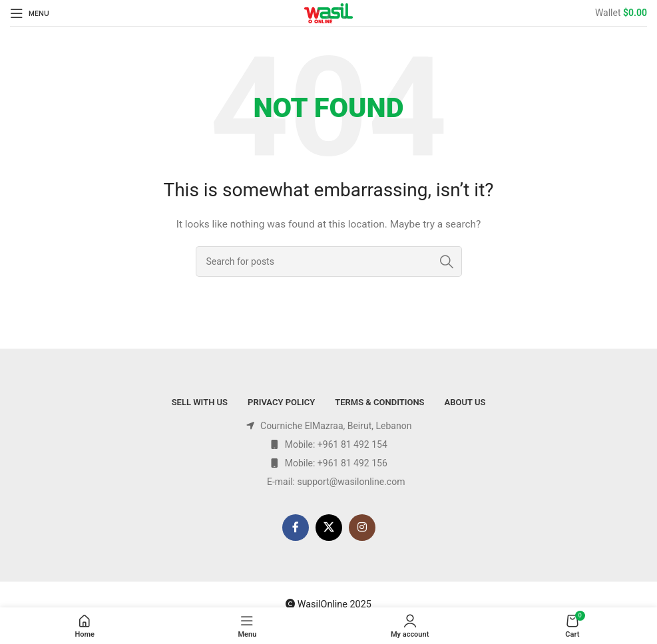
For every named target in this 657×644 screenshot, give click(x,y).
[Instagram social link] (362, 528)
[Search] (329, 261)
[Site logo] (328, 12)
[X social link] (329, 528)
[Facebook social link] (296, 528)
